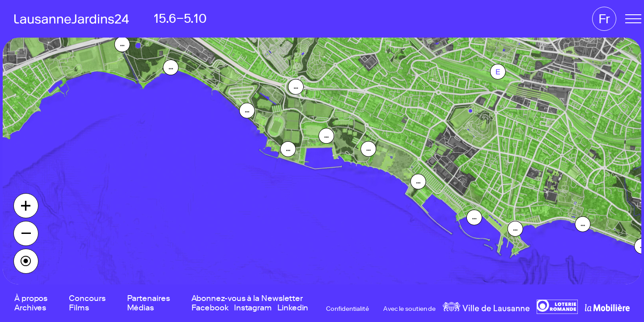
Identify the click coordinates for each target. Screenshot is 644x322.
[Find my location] (26, 261)
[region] (322, 161)
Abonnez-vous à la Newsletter (247, 299)
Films (79, 308)
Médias (140, 308)
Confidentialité (347, 309)
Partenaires (148, 299)
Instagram (253, 308)
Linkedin (293, 308)
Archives (30, 308)
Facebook (210, 308)
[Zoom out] (26, 233)
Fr (604, 19)
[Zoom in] (26, 206)
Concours (87, 299)
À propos (31, 299)
